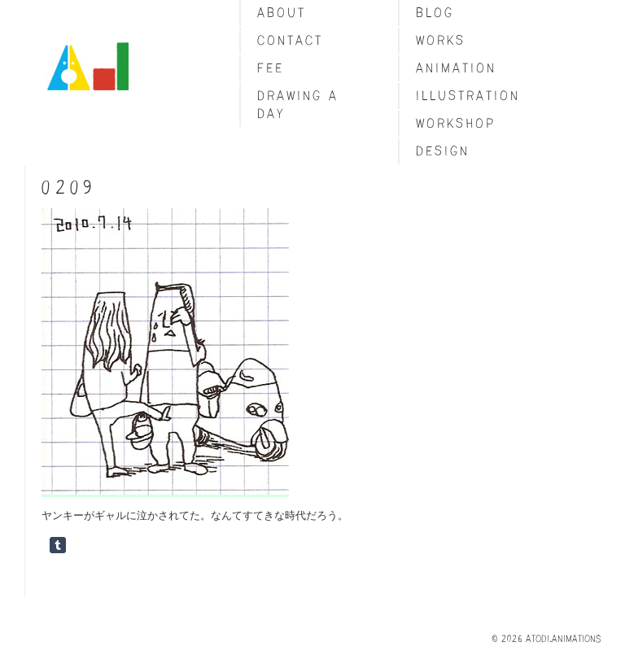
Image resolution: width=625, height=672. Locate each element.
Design (443, 151)
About (282, 13)
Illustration (468, 96)
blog (435, 13)
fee (271, 68)
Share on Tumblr (58, 545)
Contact (290, 40)
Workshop (456, 123)
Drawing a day (298, 105)
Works (441, 40)
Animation (456, 68)
